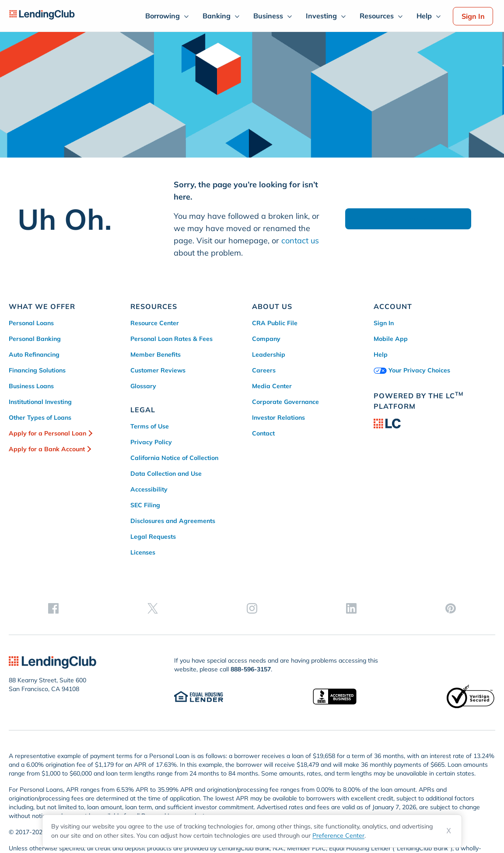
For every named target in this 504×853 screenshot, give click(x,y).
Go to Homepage (408, 219)
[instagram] (434, 494)
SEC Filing (145, 505)
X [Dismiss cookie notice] (449, 831)
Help (424, 16)
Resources (377, 16)
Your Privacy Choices (412, 370)
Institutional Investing (40, 402)
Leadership (269, 355)
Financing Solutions (37, 370)
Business (268, 16)
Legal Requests (153, 537)
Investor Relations (278, 418)
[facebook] (381, 494)
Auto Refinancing (34, 355)
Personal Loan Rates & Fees (171, 339)
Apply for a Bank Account (47, 449)
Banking (217, 16)
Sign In (473, 16)
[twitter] (408, 494)
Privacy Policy (151, 442)
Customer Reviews (158, 370)
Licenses (143, 552)
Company (266, 339)
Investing (321, 16)
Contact (263, 433)
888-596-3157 (251, 612)
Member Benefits (156, 355)
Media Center (272, 386)
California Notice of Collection (174, 458)
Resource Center (155, 323)
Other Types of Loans (40, 418)
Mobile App (391, 339)
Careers (264, 370)
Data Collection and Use (166, 474)
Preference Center (338, 835)
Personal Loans (31, 323)
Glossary (143, 386)
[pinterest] (487, 494)
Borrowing (163, 16)
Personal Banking (35, 339)
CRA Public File (275, 323)
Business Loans (31, 386)
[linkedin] (461, 494)
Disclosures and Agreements (173, 521)
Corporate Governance (285, 402)
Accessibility (149, 489)
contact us (300, 240)
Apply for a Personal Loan (47, 433)
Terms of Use (150, 426)
